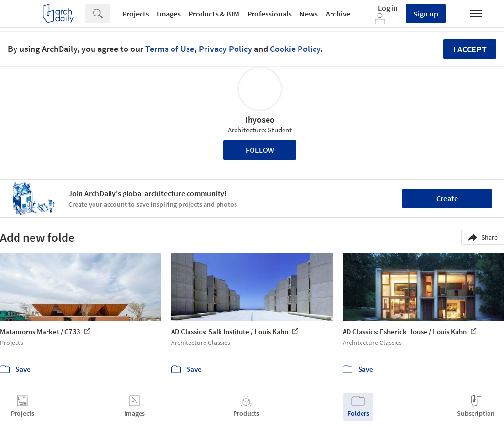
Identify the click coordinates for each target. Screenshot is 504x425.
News (309, 14)
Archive (338, 14)
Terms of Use (170, 49)
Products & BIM (214, 14)
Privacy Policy (225, 49)
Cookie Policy (295, 49)
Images (169, 14)
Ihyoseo (260, 120)
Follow (260, 150)
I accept (470, 49)
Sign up (426, 14)
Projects (136, 14)
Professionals (269, 14)
